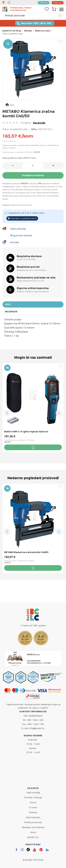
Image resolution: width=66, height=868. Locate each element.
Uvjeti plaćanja (18, 229)
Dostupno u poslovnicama (23, 218)
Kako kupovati (33, 817)
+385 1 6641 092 (35, 720)
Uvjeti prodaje (33, 792)
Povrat (33, 802)
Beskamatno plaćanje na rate (36, 278)
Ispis (10, 105)
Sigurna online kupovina (33, 288)
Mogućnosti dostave (21, 235)
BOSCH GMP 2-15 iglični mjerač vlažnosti (26, 432)
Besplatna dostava (29, 256)
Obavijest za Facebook (33, 827)
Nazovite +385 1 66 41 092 (36, 23)
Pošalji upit (58, 3)
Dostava (33, 812)
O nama (33, 807)
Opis (8, 304)
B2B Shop (44, 3)
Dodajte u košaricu (33, 175)
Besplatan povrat (28, 267)
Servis (33, 832)
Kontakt (15, 242)
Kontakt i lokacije (33, 797)
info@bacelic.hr (37, 728)
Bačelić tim (33, 837)
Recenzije (39, 123)
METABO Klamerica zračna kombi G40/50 (26, 552)
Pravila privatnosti (33, 822)
